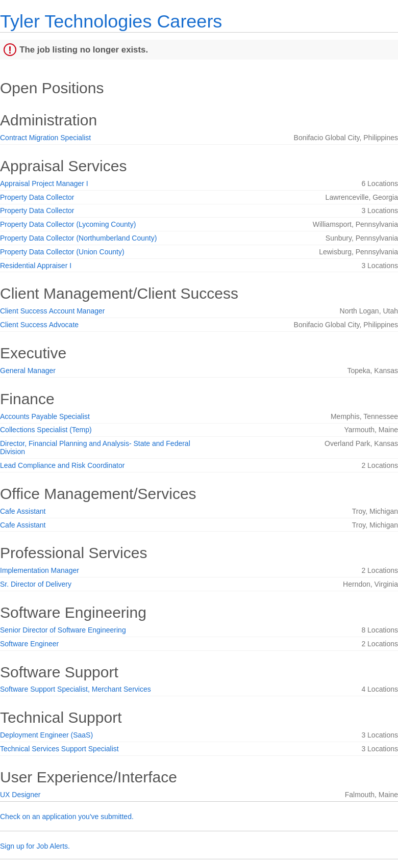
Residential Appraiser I (36, 266)
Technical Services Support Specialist (59, 749)
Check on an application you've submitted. (67, 817)
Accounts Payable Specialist (45, 416)
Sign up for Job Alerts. (35, 846)
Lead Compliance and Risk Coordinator (62, 465)
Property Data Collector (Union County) (62, 252)
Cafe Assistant (23, 511)
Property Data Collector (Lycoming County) (68, 224)
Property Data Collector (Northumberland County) (78, 238)
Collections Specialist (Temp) (46, 430)
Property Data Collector (37, 197)
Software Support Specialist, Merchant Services (76, 689)
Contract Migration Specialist (45, 138)
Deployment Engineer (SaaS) (46, 735)
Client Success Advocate (39, 325)
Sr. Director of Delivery (36, 584)
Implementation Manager (40, 570)
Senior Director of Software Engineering (63, 630)
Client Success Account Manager (52, 311)
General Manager (28, 371)
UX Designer (20, 795)
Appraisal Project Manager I (44, 183)
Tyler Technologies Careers (111, 21)
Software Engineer (29, 644)
